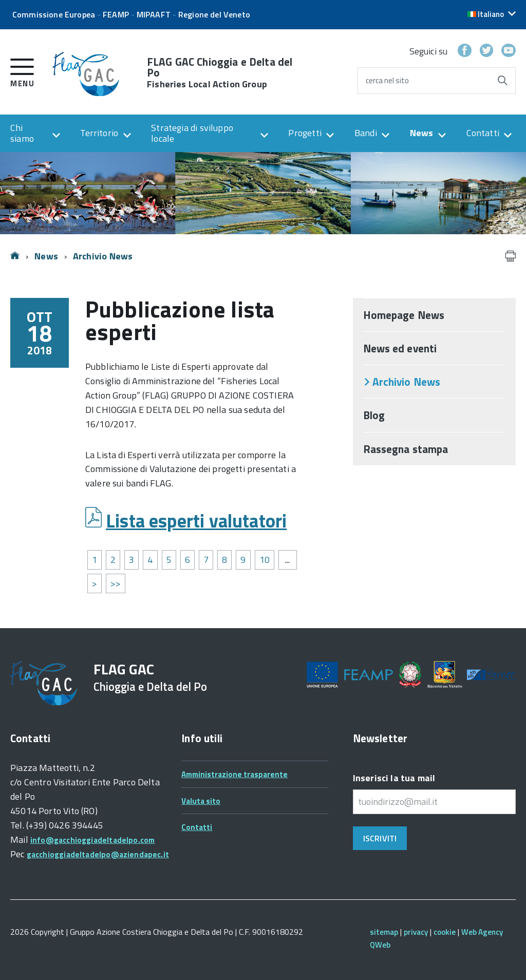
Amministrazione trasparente (234, 774)
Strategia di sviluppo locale (192, 133)
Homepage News (404, 315)
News (422, 133)
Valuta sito (201, 801)
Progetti (305, 133)
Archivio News (103, 256)
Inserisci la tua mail (394, 778)
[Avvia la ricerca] (502, 81)
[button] (492, 14)
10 (265, 560)
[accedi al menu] (22, 71)
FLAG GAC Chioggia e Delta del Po (220, 73)
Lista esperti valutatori (196, 521)
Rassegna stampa (406, 449)
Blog (374, 415)
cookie (445, 932)
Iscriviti (380, 838)
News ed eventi (400, 348)
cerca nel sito (387, 80)
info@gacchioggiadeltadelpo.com (92, 840)
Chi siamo (22, 133)
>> (116, 583)
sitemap (384, 932)
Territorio (99, 133)
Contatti (483, 133)
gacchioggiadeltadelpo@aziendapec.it (98, 854)
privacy (416, 932)
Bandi (366, 133)
